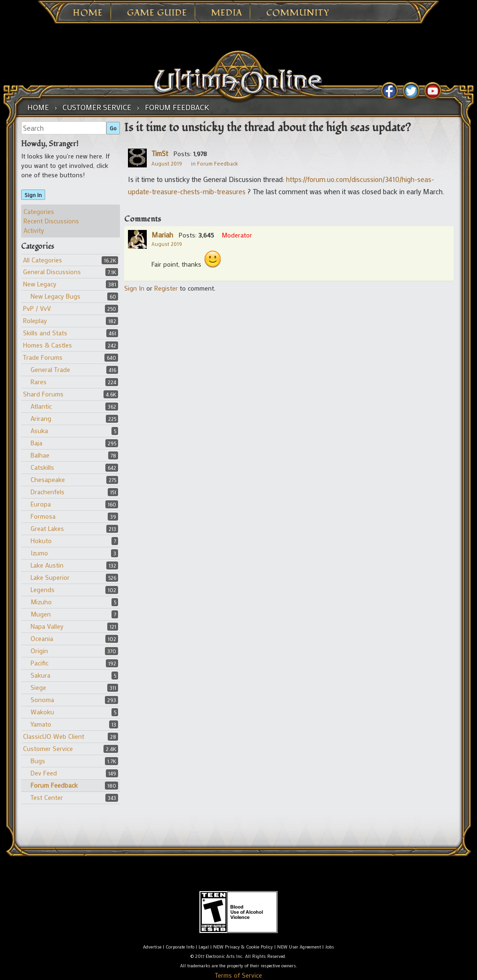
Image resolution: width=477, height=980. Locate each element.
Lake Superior (50, 577)
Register (166, 288)
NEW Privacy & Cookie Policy (243, 947)
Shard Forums (43, 394)
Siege (38, 687)
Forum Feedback (54, 785)
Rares (39, 382)
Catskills (42, 467)
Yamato (41, 724)
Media (227, 13)
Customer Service (48, 748)
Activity (34, 230)
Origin (39, 651)
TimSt (160, 153)
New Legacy (40, 284)
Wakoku (42, 712)
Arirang (41, 418)
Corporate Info (180, 947)
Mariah (162, 235)
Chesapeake (48, 479)
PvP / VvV (37, 308)
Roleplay (35, 320)
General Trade (50, 369)
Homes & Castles (48, 345)
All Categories (43, 260)
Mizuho (41, 602)
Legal (204, 947)
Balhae (40, 455)
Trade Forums (43, 357)
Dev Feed (44, 773)
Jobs (330, 947)
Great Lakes (47, 528)
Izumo (39, 553)
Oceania (42, 638)
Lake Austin (47, 565)
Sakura (40, 675)
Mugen (41, 614)
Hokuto (41, 541)
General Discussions (52, 272)
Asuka (39, 431)
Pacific (40, 663)
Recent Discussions (51, 221)
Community (298, 13)
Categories (39, 211)
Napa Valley (47, 626)
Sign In (33, 195)
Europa (41, 504)
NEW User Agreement (299, 947)
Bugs (38, 761)
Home (88, 13)
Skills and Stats (45, 333)
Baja (36, 443)
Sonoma (42, 699)
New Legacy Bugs (56, 296)
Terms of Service (238, 975)
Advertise (152, 947)
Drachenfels (48, 492)
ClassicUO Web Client (54, 736)
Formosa (43, 516)
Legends (43, 589)
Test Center (47, 797)
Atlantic (41, 406)
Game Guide (157, 13)
